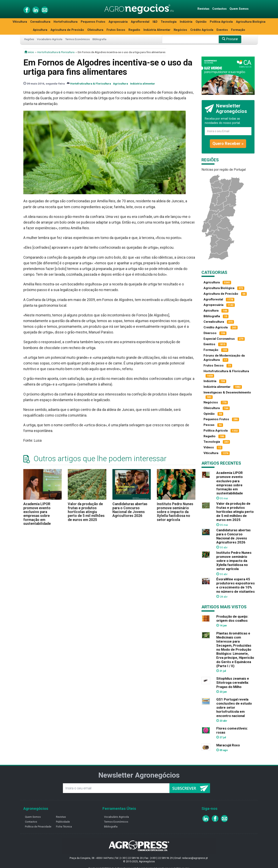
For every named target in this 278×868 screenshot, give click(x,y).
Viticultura (20, 22)
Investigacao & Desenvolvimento (227, 392)
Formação (238, 30)
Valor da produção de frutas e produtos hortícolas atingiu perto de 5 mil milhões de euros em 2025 (86, 512)
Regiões (29, 39)
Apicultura (40, 30)
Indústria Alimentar (157, 30)
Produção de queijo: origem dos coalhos (232, 618)
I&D (155, 22)
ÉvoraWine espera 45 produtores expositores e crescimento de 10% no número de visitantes (235, 585)
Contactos (219, 9)
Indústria (186, 22)
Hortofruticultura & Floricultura (56, 52)
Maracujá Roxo (228, 745)
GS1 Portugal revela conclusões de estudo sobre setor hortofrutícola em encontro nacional (234, 708)
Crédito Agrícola (202, 30)
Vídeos (209, 447)
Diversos (210, 333)
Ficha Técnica (64, 827)
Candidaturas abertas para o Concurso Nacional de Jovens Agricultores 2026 (130, 510)
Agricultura (121, 84)
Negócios (180, 30)
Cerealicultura (40, 22)
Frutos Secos (116, 30)
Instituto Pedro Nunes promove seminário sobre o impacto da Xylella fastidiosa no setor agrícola (175, 512)
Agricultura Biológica (251, 22)
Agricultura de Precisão (67, 30)
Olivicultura (95, 30)
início (29, 52)
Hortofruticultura (66, 22)
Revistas (203, 9)
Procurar (230, 39)
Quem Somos (239, 9)
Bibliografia (99, 39)
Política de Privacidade (38, 827)
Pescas (209, 425)
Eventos (222, 30)
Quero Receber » (228, 144)
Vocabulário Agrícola (50, 39)
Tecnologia (169, 22)
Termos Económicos (77, 39)
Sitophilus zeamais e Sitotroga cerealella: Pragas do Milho (233, 683)
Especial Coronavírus (219, 339)
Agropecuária (118, 22)
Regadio (134, 30)
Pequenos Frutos (93, 22)
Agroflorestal (140, 22)
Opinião (201, 22)
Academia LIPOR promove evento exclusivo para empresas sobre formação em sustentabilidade (37, 514)
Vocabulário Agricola (116, 817)
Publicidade (63, 822)
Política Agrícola (221, 22)
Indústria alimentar (143, 84)
